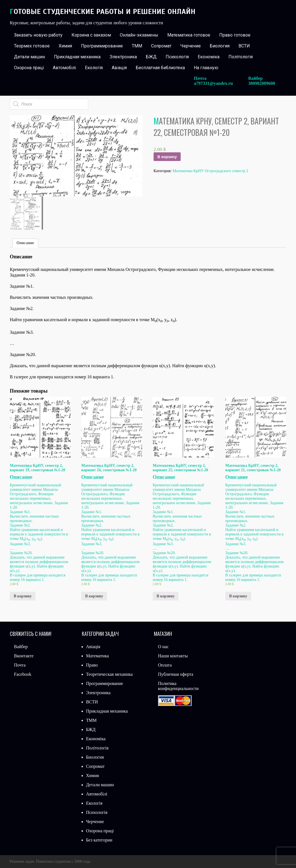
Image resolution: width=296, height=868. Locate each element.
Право (92, 665)
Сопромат (161, 46)
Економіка (209, 57)
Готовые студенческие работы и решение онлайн (103, 12)
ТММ (137, 46)
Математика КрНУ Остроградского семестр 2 (210, 171)
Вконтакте (24, 656)
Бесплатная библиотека (160, 68)
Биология (220, 46)
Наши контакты (173, 656)
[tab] (25, 243)
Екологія (94, 68)
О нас (163, 647)
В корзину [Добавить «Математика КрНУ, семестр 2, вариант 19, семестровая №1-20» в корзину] (23, 596)
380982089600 (262, 83)
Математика (97, 656)
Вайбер (21, 647)
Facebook (23, 674)
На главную (206, 68)
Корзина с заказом (91, 35)
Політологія (241, 57)
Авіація (119, 68)
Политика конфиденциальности (178, 686)
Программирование (102, 46)
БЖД (151, 57)
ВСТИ (244, 46)
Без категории (99, 840)
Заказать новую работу (38, 35)
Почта (20, 665)
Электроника (123, 57)
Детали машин (29, 57)
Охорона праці (29, 68)
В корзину (167, 157)
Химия (65, 46)
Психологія (177, 57)
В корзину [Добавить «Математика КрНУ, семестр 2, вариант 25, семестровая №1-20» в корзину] (166, 596)
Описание (25, 243)
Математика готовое (189, 35)
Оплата (165, 665)
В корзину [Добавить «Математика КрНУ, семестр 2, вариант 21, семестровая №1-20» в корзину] (238, 596)
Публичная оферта (176, 674)
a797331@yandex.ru (213, 83)
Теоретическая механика (109, 674)
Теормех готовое (32, 46)
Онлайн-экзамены (139, 35)
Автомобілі (64, 68)
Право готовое (235, 35)
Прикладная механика (77, 57)
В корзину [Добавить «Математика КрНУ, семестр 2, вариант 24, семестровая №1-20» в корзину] (94, 596)
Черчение (191, 46)
